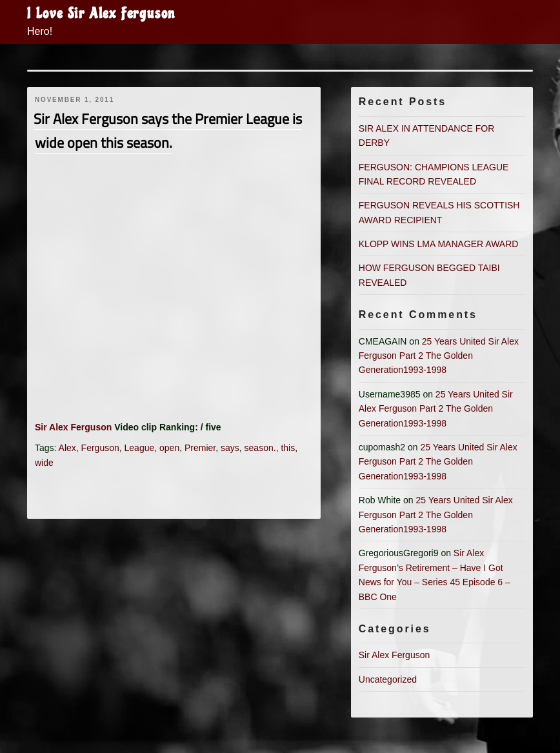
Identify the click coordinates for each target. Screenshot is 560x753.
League (140, 448)
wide (44, 463)
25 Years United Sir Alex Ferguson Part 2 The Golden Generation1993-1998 (439, 356)
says (230, 448)
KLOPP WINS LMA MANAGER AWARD (439, 244)
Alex (67, 448)
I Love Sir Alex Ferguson (101, 14)
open (169, 448)
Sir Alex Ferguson (73, 427)
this (288, 448)
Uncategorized (388, 679)
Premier (200, 448)
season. (260, 448)
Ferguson (100, 448)
